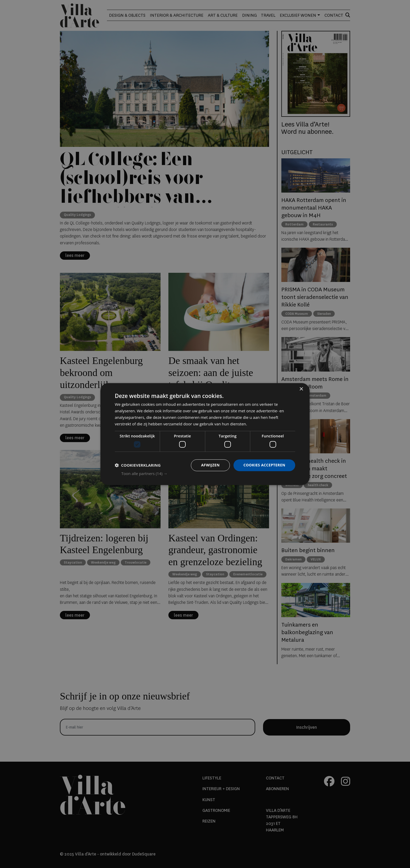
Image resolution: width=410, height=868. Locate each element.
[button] (208, 473)
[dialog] (205, 434)
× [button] (301, 389)
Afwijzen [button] (210, 465)
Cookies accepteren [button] (264, 465)
